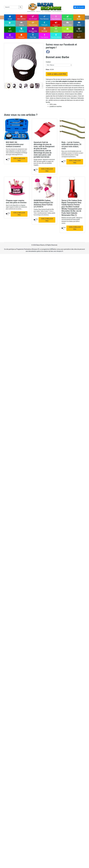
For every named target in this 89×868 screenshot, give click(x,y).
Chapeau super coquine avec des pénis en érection (16, 201)
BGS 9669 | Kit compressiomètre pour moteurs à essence (15, 144)
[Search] (11, 7)
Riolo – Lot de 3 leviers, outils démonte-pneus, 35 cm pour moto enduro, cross (71, 145)
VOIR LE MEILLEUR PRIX (57, 74)
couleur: (48, 62)
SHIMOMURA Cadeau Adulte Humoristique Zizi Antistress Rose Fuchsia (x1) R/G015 (43, 204)
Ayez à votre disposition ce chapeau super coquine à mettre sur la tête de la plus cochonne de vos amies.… (16, 207)
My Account (79, 7)
